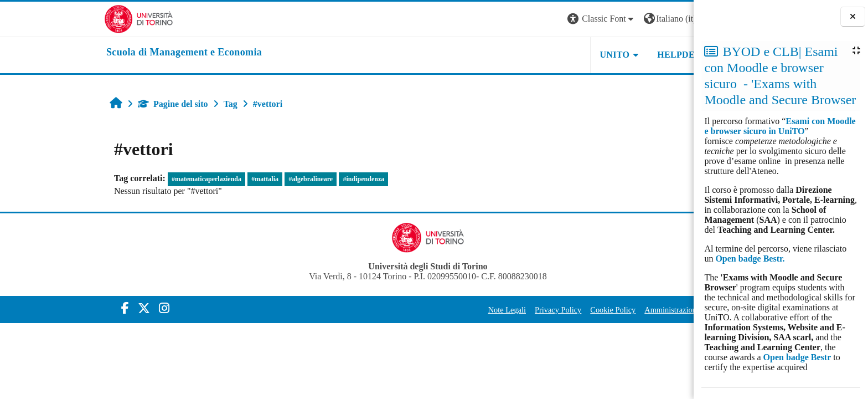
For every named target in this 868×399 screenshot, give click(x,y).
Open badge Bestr (797, 357)
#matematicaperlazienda (126, 179)
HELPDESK (601, 55)
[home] (103, 53)
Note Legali (426, 310)
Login (651, 19)
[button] (521, 19)
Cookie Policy (532, 310)
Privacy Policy (477, 310)
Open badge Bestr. (750, 259)
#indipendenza (283, 179)
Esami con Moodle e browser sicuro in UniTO (780, 126)
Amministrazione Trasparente (611, 310)
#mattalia (184, 179)
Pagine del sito (92, 104)
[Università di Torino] (58, 18)
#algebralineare (230, 179)
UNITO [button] (534, 55)
